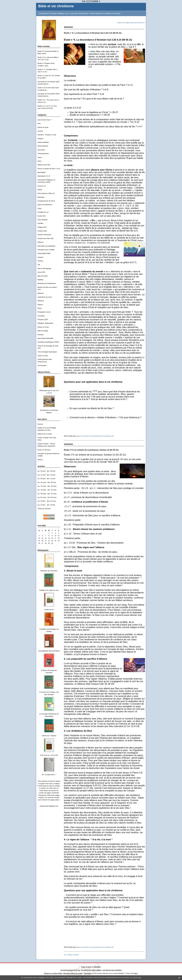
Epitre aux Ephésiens (45, 205)
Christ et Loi (42, 186)
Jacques (40, 257)
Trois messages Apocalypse (47, 352)
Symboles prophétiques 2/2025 (48, 342)
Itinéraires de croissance (49, 571)
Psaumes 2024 (43, 320)
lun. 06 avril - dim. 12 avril (46, 479)
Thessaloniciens (43, 153)
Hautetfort (97, 967)
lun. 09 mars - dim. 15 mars (47, 494)
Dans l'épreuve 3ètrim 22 (46, 193)
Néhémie (41, 301)
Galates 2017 (42, 227)
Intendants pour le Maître (46, 250)
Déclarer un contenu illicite (53, 973)
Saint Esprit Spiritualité (45, 338)
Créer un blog (86, 967)
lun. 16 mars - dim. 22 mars (47, 490)
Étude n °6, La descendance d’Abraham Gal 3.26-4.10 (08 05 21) (93, 33)
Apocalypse (42, 172)
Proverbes (41, 316)
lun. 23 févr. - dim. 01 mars (47, 501)
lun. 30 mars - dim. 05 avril (47, 482)
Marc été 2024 (43, 276)
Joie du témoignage (44, 268)
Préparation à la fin (44, 312)
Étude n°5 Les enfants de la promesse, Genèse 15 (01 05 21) (91, 450)
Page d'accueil (131, 23)
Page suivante (73, 955)
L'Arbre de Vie (49, 610)
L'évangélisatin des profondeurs (49, 651)
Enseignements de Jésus (46, 201)
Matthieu (41, 280)
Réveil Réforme (43, 146)
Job (39, 265)
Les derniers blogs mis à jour (70, 970)
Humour (40, 424)
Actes (39, 161)
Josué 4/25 (41, 272)
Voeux (40, 157)
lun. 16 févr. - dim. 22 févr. (46, 505)
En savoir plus (136, 978)
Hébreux (40, 242)
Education (41, 197)
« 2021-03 (120, 23)
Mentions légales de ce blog (73, 973)
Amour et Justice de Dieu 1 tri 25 (49, 169)
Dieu (39, 123)
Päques (40, 305)
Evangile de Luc (43, 212)
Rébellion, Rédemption (45, 323)
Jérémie (40, 261)
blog (136, 973)
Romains (41, 335)
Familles (40, 223)
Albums (40, 460)
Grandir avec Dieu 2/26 (46, 238)
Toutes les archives (44, 509)
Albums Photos (44, 372)
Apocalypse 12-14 (44, 176)
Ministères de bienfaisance (47, 283)
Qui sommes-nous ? (45, 120)
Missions (41, 293)
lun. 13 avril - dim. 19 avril (46, 475)
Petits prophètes (43, 142)
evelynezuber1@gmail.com (49, 806)
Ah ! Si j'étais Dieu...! (49, 775)
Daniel (40, 190)
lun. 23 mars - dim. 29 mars (47, 486)
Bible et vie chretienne (56, 6)
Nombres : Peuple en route (47, 135)
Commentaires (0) (108, 436)
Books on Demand (44, 450)
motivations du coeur (45, 297)
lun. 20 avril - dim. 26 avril (46, 471)
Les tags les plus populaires (112, 970)
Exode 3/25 (41, 216)
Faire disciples (43, 220)
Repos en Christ (43, 327)
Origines (40, 139)
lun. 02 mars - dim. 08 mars (47, 497)
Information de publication (46, 246)
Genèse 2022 (42, 231)
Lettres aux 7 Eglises (49, 736)
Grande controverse (44, 235)
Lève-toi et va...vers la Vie (49, 755)
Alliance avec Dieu (44, 165)
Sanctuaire (41, 150)
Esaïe (40, 208)
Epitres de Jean (43, 127)
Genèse (40, 131)
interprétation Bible (44, 253)
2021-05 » (141, 23)
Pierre (40, 308)
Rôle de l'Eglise (43, 331)
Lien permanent (95, 436)
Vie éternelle (42, 365)
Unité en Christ (43, 356)
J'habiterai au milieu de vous (49, 590)
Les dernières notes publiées (91, 970)
